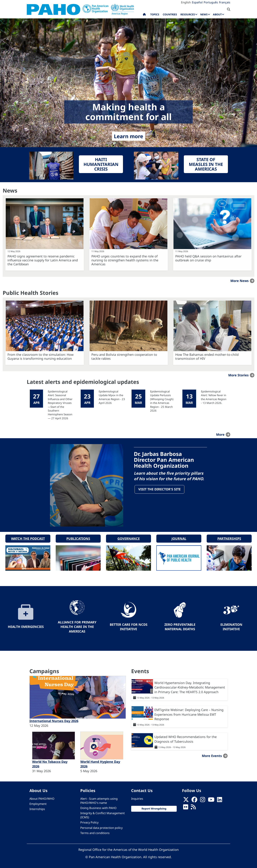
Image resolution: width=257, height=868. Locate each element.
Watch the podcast (28, 538)
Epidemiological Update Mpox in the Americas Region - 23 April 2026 (112, 397)
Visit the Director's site (160, 489)
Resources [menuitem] (188, 14)
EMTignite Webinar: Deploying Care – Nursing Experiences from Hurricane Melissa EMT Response (189, 714)
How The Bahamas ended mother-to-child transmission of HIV (207, 356)
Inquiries (137, 798)
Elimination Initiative (231, 626)
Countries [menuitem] (170, 14)
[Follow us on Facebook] (194, 800)
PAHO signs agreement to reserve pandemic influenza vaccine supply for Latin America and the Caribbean (43, 260)
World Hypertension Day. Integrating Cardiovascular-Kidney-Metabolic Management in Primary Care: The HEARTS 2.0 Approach (190, 687)
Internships (37, 808)
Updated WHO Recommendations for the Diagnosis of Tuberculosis (186, 739)
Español (197, 2)
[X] (186, 800)
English (186, 2)
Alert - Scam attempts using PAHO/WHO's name (99, 800)
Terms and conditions (95, 832)
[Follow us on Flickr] (186, 807)
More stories (238, 375)
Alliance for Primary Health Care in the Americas (77, 626)
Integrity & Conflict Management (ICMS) (103, 815)
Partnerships (229, 538)
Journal (179, 538)
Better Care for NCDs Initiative (129, 626)
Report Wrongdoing (154, 808)
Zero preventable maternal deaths (180, 626)
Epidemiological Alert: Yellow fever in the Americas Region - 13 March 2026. (214, 397)
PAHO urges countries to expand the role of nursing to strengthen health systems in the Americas (125, 260)
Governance (129, 538)
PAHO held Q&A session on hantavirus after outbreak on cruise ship (208, 258)
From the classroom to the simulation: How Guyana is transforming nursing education (41, 356)
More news (240, 281)
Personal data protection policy (101, 827)
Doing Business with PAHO (98, 807)
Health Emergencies (26, 626)
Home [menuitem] (144, 15)
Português (211, 2)
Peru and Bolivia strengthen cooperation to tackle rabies (124, 356)
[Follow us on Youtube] (211, 800)
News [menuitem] (204, 14)
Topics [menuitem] (155, 14)
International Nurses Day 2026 (54, 720)
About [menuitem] (217, 14)
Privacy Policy (89, 822)
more (220, 434)
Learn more (128, 136)
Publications (78, 538)
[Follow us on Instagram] (203, 800)
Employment (38, 803)
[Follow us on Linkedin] (220, 800)
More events (212, 755)
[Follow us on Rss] (193, 807)
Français (225, 2)
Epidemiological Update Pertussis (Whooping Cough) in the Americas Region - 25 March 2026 (162, 401)
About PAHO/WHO (42, 798)
